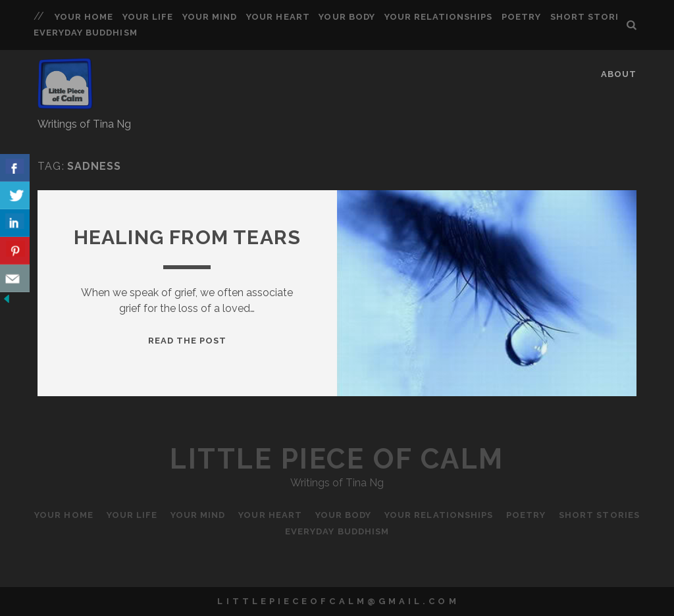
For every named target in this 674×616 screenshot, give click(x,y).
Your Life (148, 17)
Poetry (521, 17)
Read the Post (188, 341)
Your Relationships (439, 17)
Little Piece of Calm (337, 459)
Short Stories (591, 17)
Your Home (84, 17)
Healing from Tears (188, 237)
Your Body (347, 17)
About (619, 74)
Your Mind (210, 17)
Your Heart (278, 17)
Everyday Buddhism (86, 33)
